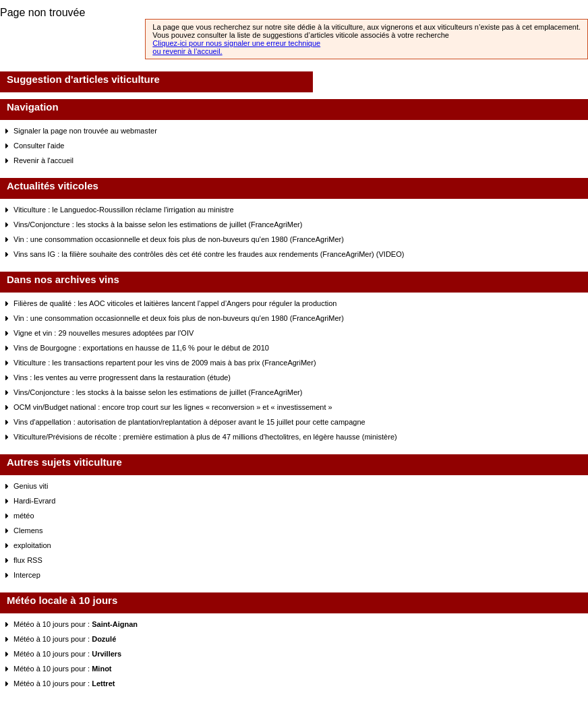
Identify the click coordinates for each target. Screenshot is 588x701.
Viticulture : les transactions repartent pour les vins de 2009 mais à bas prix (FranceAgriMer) (165, 363)
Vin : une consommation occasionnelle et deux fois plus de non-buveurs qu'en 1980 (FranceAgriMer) (179, 239)
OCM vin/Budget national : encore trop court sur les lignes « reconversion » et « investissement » (173, 407)
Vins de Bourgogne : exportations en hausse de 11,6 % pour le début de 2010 (141, 348)
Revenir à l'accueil (43, 160)
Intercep (27, 575)
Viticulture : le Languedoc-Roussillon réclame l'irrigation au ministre (124, 210)
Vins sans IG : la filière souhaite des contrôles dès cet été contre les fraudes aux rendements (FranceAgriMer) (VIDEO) (209, 254)
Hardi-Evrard (34, 501)
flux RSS (28, 560)
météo (24, 516)
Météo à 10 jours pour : (76, 624)
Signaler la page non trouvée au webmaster (85, 131)
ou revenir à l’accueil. (187, 51)
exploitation (32, 545)
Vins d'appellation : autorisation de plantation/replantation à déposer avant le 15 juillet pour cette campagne (189, 422)
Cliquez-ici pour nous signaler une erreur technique (236, 43)
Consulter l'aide (39, 146)
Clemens (28, 530)
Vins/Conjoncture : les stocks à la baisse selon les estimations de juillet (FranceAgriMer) (158, 224)
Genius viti (31, 486)
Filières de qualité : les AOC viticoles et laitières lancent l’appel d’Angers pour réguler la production (175, 303)
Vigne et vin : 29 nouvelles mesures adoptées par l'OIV (104, 333)
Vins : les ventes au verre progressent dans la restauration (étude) (122, 377)
